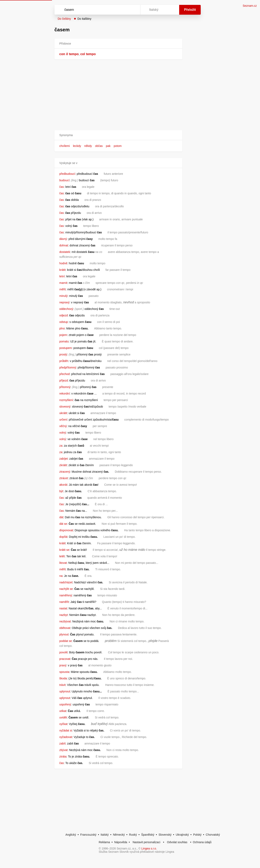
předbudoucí (67, 174)
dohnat (64, 245)
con (62, 54)
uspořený (65, 704)
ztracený (65, 472)
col (83, 54)
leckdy (77, 146)
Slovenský (165, 835)
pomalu (64, 341)
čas (62, 187)
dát (61, 517)
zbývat (63, 750)
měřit (62, 289)
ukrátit (63, 413)
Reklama (104, 842)
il (67, 54)
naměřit (64, 602)
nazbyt (63, 615)
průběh (64, 361)
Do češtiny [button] (64, 19)
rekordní (64, 394)
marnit (63, 283)
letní (62, 276)
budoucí (64, 180)
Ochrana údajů (202, 842)
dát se (63, 524)
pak (108, 146)
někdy (88, 146)
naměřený (66, 595)
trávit (62, 685)
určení (63, 420)
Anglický (71, 835)
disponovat (66, 530)
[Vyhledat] (96, 10)
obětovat (65, 628)
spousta (64, 672)
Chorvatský (213, 835)
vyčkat (63, 724)
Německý (119, 835)
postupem (66, 348)
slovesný (65, 407)
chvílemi (64, 146)
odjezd (63, 315)
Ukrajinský (182, 835)
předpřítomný (68, 367)
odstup (64, 322)
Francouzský (88, 835)
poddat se (66, 641)
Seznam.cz (250, 6)
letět (62, 556)
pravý (63, 665)
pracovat (65, 659)
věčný (63, 426)
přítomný (65, 387)
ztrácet (64, 478)
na (61, 576)
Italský (105, 835)
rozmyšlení (66, 400)
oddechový (66, 309)
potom (118, 146)
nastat (63, 608)
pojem (63, 335)
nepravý (64, 302)
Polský (197, 835)
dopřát (63, 537)
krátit (62, 270)
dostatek (65, 252)
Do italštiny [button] (84, 19)
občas (99, 146)
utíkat (63, 711)
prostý (63, 354)
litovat (63, 563)
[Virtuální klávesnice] (133, 10)
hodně (63, 263)
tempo (74, 54)
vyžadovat (66, 737)
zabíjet (63, 459)
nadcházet (66, 582)
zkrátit (63, 465)
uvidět (63, 717)
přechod (64, 374)
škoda (63, 678)
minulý (63, 296)
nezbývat (65, 621)
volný (63, 433)
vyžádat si (66, 730)
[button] (118, 135)
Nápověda (121, 842)
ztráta (63, 756)
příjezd (64, 380)
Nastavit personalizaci (146, 842)
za (61, 446)
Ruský (133, 835)
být (61, 491)
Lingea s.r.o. (149, 848)
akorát (63, 485)
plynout (64, 634)
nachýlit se (66, 589)
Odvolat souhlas (177, 842)
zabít (62, 743)
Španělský (148, 835)
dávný (63, 239)
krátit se (64, 550)
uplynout (65, 691)
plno (62, 328)
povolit (63, 652)
